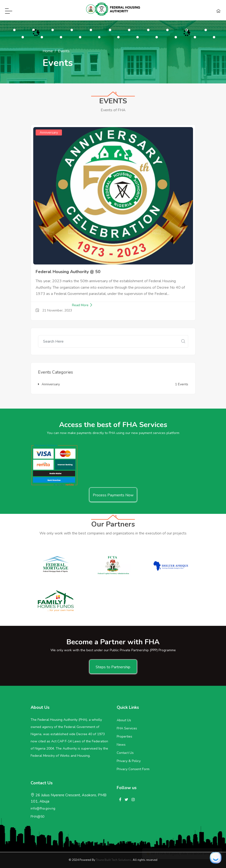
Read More (82, 305)
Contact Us (125, 753)
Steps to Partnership (113, 667)
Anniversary (49, 384)
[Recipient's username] (108, 341)
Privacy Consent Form (133, 769)
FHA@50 (37, 817)
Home (48, 51)
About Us (124, 720)
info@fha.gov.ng (43, 808)
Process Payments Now (113, 495)
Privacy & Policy (129, 761)
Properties (124, 736)
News (121, 745)
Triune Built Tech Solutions (114, 860)
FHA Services (127, 728)
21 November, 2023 (54, 310)
